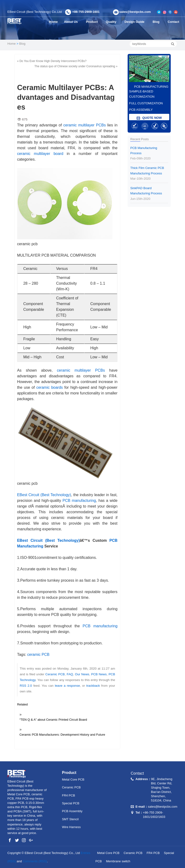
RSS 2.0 (26, 686)
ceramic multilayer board (40, 154)
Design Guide (136, 22)
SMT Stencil (70, 819)
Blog (158, 22)
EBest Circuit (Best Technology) (44, 495)
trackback (93, 686)
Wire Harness (71, 827)
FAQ (70, 674)
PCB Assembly (72, 811)
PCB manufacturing (79, 501)
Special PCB (71, 803)
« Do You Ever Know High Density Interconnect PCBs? (52, 61)
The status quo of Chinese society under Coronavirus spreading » (76, 66)
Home (53, 22)
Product (93, 22)
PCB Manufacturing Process (149, 154)
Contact (174, 22)
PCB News (99, 674)
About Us (72, 22)
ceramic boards (49, 387)
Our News (82, 674)
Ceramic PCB (55, 674)
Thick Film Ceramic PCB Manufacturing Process (149, 174)
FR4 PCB (68, 795)
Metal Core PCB (73, 779)
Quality (112, 22)
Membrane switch (118, 861)
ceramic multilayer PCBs (85, 125)
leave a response (67, 686)
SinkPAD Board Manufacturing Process (149, 194)
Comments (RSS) (35, 861)
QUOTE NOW (149, 118)
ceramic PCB (38, 655)
